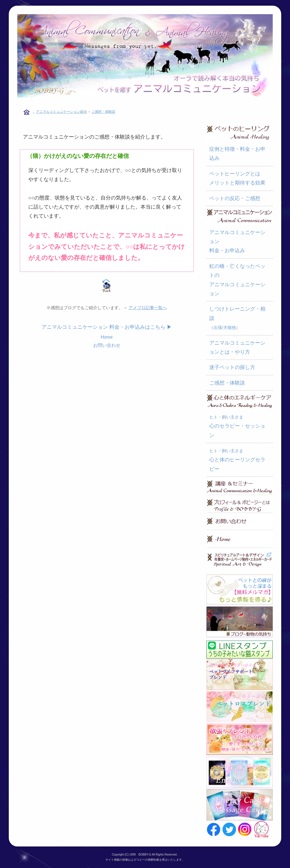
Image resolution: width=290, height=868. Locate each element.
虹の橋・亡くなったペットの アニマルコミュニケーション (237, 280)
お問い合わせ (107, 345)
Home (106, 337)
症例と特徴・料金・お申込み (237, 154)
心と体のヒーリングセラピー (237, 460)
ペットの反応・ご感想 (235, 198)
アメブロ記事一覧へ (148, 308)
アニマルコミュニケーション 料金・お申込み (237, 242)
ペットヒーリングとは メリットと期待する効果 (237, 178)
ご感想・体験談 (103, 112)
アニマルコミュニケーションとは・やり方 (237, 347)
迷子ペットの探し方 (232, 367)
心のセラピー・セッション (237, 426)
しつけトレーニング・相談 (237, 318)
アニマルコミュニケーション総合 (61, 112)
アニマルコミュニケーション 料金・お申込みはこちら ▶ (107, 327)
